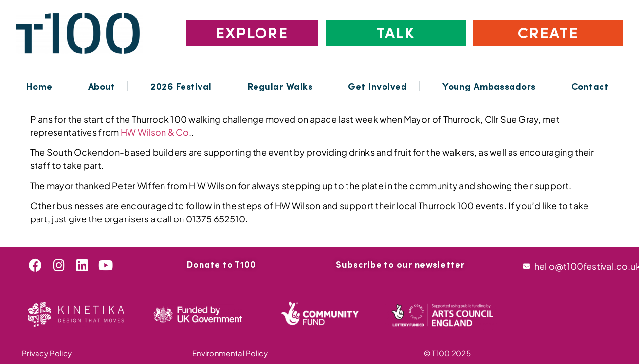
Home (39, 86)
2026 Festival (181, 86)
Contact (590, 86)
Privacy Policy (47, 353)
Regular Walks (280, 86)
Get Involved (377, 86)
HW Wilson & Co (155, 132)
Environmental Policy (230, 353)
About (102, 86)
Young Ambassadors (489, 86)
